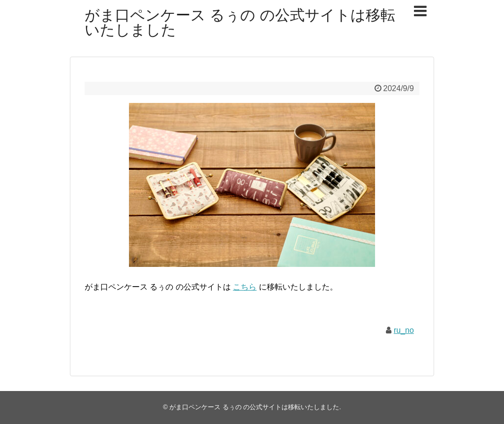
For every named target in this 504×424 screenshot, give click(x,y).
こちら (245, 287)
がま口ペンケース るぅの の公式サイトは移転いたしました (240, 22)
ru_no (404, 330)
